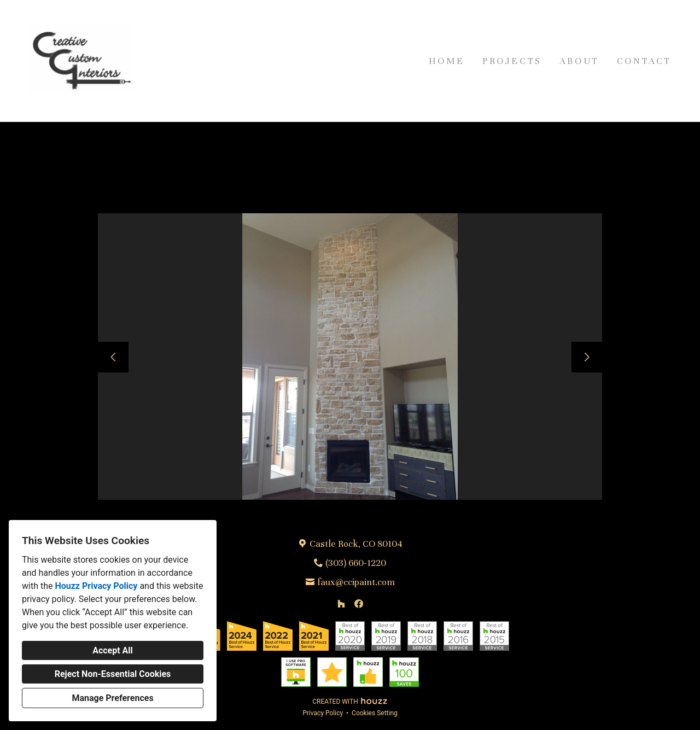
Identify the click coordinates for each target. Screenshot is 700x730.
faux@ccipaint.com (356, 582)
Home (447, 61)
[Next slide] (587, 357)
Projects (512, 61)
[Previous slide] (113, 357)
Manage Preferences (112, 698)
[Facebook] (359, 604)
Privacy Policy (323, 713)
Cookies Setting (375, 713)
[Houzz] (341, 604)
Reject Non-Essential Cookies (113, 674)
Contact (644, 61)
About (579, 61)
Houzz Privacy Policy (96, 586)
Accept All (113, 650)
